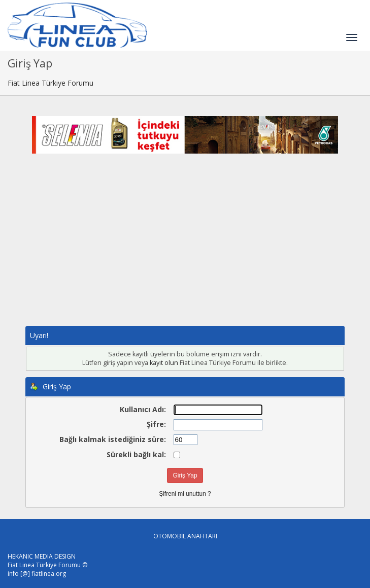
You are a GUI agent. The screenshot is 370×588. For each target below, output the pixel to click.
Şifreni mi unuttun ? (185, 494)
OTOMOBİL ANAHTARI (185, 536)
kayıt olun (164, 363)
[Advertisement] (185, 250)
